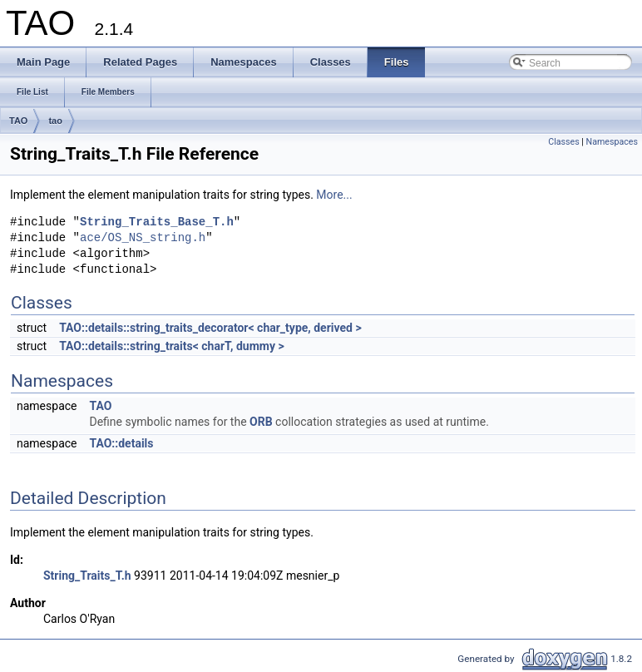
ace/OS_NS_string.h (143, 238)
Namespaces (612, 142)
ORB (261, 422)
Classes (563, 142)
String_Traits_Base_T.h (157, 222)
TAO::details (121, 443)
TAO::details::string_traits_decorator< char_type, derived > (210, 328)
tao (55, 121)
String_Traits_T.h (87, 576)
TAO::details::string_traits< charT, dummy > (172, 346)
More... (334, 195)
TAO (18, 121)
